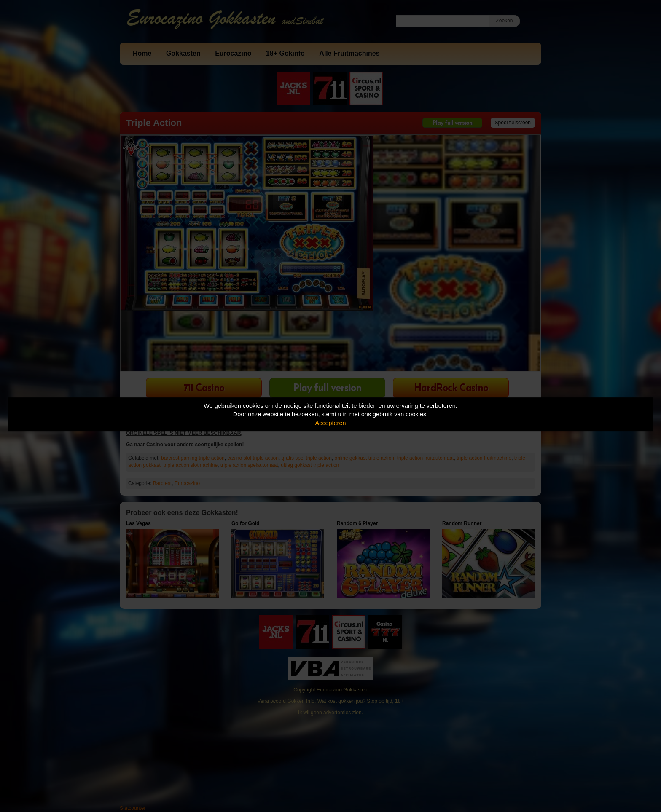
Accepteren (331, 423)
